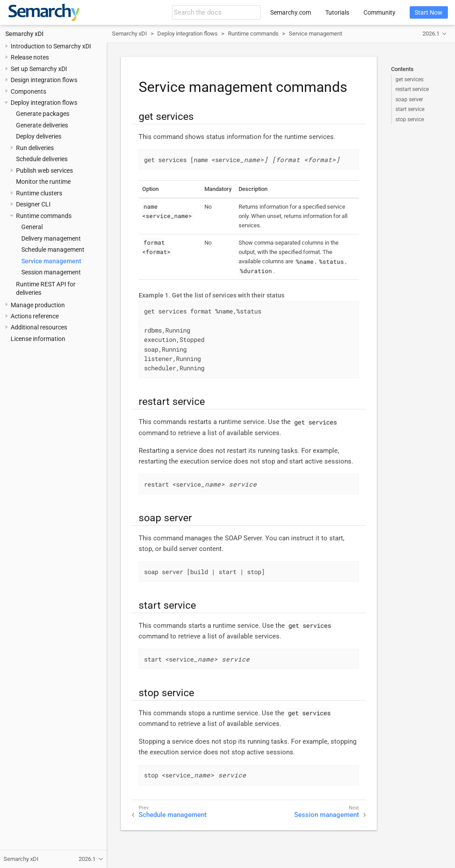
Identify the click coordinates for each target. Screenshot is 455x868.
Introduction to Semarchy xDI (51, 46)
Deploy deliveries (39, 136)
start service (410, 109)
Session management (51, 272)
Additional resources (39, 327)
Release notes (30, 57)
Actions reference (35, 316)
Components (28, 91)
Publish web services (44, 170)
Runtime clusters (39, 193)
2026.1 (431, 34)
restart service (412, 89)
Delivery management (51, 238)
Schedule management (53, 250)
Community (379, 12)
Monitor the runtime (43, 182)
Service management (51, 261)
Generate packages (43, 114)
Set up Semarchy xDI (39, 69)
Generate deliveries (42, 125)
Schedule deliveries (42, 159)
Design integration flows (44, 80)
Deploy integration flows (44, 103)
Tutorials (337, 12)
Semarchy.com (291, 12)
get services (409, 79)
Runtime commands (44, 216)
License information (38, 339)
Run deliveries (35, 148)
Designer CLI (33, 204)
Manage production (38, 305)
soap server (409, 99)
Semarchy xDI (24, 34)
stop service (410, 119)
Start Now (429, 12)
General (32, 227)
